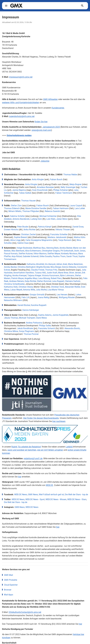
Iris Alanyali (50, 264)
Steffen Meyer (54, 254)
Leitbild (69, 399)
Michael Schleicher (48, 216)
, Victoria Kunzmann (50, 275)
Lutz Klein (51, 219)
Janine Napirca (19, 190)
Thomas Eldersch (12, 208)
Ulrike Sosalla (46, 256)
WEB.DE (49, 437)
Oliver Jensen (75, 273)
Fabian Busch (56, 179)
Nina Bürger (56, 267)
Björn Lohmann (67, 275)
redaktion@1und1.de (33, 411)
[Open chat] (84, 639)
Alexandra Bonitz (72, 328)
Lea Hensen (62, 295)
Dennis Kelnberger (31, 310)
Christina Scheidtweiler (14, 284)
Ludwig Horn (36, 219)
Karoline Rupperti (39, 305)
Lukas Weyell (16, 290)
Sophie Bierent (21, 237)
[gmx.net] (16, 6)
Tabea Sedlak (25, 193)
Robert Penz (56, 278)
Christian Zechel (28, 234)
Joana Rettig (43, 297)
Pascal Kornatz (11, 254)
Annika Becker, (66, 248)
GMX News (33, 447)
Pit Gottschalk (67, 251)
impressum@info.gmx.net (21, 77)
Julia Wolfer (41, 290)
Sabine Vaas (23, 243)
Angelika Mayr (31, 278)
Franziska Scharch (47, 328)
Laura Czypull (76, 206)
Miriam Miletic (15, 211)
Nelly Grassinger (68, 187)
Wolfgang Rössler (67, 297)
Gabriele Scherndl (31, 256)
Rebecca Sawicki (52, 211)
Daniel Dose (78, 227)
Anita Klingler (38, 179)
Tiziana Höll (40, 273)
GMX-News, (20, 459)
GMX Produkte (11, 532)
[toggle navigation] (6, 6)
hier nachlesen (59, 388)
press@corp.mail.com (41, 130)
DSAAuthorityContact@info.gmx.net (25, 564)
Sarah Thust (72, 256)
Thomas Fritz (51, 270)
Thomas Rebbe (70, 175)
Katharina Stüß (11, 287)
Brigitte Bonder (43, 267)
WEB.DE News (21, 447)
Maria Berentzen (75, 264)
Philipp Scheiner (61, 190)
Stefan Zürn (16, 206)
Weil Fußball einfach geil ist (51, 447)
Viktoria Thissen (63, 230)
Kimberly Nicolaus (69, 254)
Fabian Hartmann (61, 208)
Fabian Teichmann (64, 193)
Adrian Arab (62, 264)
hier (20, 429)
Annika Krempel (19, 275)
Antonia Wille (29, 290)
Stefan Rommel (44, 281)
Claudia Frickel (38, 270)
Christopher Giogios (51, 251)
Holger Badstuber (24, 248)
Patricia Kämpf (45, 227)
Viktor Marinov (40, 254)
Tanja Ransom (65, 240)
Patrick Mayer (17, 278)
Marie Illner (63, 273)
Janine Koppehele (60, 315)
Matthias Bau (39, 248)
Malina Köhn (80, 237)
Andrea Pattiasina (34, 323)
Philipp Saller (45, 326)
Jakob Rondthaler (25, 328)
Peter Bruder (23, 227)
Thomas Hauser (28, 201)
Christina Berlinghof (27, 267)
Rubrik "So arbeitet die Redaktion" (26, 399)
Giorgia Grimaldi (37, 295)
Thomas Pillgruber (31, 211)
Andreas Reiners (17, 281)
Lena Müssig (44, 278)
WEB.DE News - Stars (77, 452)
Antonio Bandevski (21, 219)
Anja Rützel (17, 256)
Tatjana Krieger (34, 275)
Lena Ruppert (58, 281)
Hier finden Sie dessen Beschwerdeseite (41, 385)
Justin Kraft (52, 273)
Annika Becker (10, 267)
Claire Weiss (41, 318)
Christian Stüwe (26, 287)
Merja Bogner (76, 184)
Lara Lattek (80, 208)
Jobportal (45, 161)
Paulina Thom (59, 256)
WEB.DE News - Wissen (56, 452)
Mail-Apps (9, 547)
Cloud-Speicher (11, 537)
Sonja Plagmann (27, 331)
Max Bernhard (18, 251)
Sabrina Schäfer (17, 216)
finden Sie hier (41, 122)
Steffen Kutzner (26, 254)
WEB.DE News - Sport (35, 452)
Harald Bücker (24, 305)
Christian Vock (57, 287)
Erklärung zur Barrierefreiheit (32, 603)
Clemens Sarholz (73, 281)
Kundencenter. (58, 108)
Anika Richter (29, 230)
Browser (8, 542)
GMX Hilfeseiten (50, 99)
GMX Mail (8, 527)
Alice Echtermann (33, 251)
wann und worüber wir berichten (22, 402)
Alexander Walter (72, 287)
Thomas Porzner (31, 334)
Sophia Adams (45, 315)
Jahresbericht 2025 (51, 127)
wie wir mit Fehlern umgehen (50, 402)
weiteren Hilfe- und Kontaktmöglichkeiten (21, 103)
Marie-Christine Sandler (36, 208)
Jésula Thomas (11, 318)
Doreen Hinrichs (11, 230)
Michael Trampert (27, 318)
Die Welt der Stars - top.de (76, 447)
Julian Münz (62, 219)
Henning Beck (52, 248)
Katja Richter (30, 281)
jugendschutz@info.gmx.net (22, 116)
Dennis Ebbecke (69, 267)
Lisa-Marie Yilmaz (56, 290)
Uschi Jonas (80, 251)
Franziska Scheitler (59, 234)
